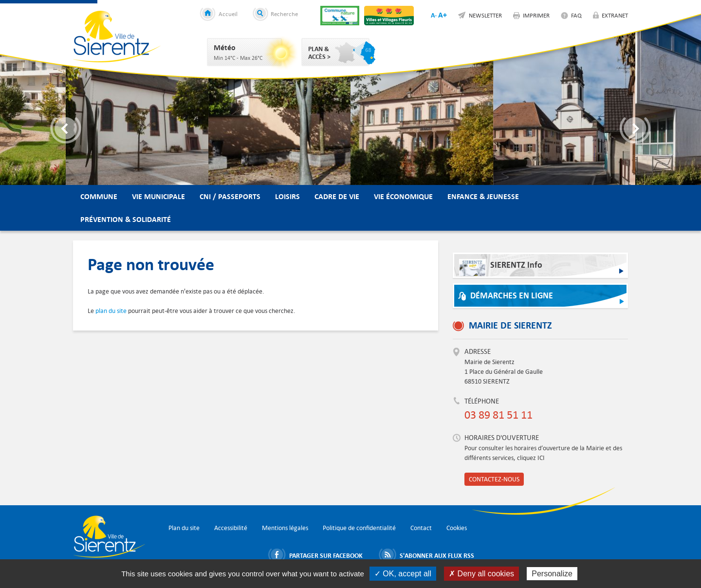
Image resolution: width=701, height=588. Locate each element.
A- (434, 15)
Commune (99, 196)
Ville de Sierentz (117, 37)
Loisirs (287, 196)
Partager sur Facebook (326, 555)
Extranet (615, 15)
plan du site (111, 311)
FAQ (576, 15)
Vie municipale (158, 196)
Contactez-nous (494, 479)
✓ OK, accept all (403, 574)
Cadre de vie (337, 196)
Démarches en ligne (512, 296)
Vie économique (403, 196)
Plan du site (184, 528)
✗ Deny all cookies (481, 574)
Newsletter (485, 15)
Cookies (457, 528)
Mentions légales (285, 528)
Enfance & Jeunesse (483, 196)
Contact (421, 528)
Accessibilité (231, 528)
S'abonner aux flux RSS (437, 555)
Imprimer (536, 15)
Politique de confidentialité (359, 528)
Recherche (284, 14)
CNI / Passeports (230, 196)
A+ (443, 15)
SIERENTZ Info (501, 267)
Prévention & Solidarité (126, 219)
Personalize (552, 574)
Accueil (228, 14)
